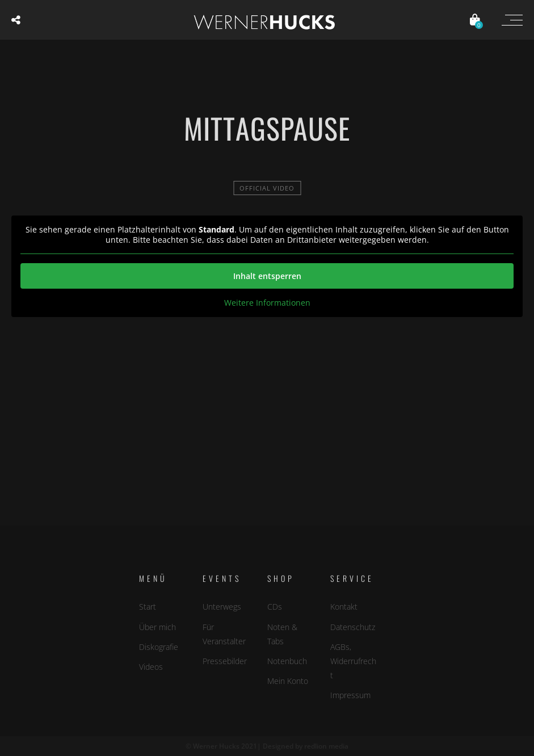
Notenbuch (287, 661)
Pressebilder (225, 661)
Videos (151, 667)
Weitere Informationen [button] (267, 303)
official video (267, 188)
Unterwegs (222, 607)
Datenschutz (353, 626)
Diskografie (159, 646)
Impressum (350, 695)
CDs (275, 607)
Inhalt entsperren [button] (267, 276)
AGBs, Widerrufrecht (353, 660)
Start (148, 607)
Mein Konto (288, 681)
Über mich (157, 626)
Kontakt (344, 607)
